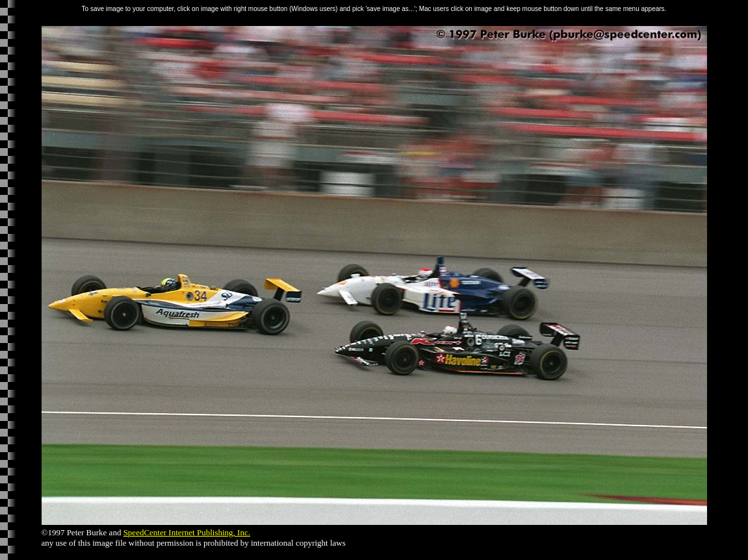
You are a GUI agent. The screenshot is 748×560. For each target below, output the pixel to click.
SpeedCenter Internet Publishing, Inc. (187, 532)
